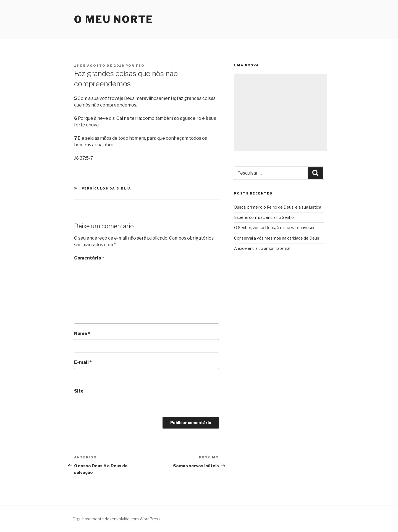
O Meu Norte (114, 19)
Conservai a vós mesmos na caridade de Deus (277, 238)
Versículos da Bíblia (107, 188)
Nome (82, 334)
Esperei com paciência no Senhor (265, 217)
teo (140, 66)
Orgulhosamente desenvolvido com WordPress (116, 519)
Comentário (89, 258)
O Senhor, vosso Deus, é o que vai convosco (275, 228)
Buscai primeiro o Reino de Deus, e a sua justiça (278, 207)
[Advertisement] (281, 112)
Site (79, 391)
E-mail (83, 362)
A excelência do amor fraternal (262, 248)
